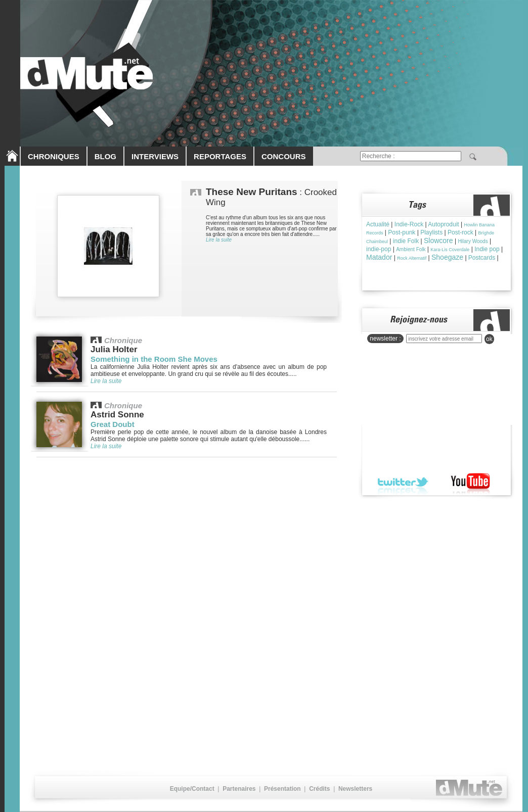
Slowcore (438, 241)
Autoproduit (443, 224)
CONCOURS (284, 156)
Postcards (482, 258)
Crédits (319, 789)
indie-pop (379, 249)
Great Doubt (113, 424)
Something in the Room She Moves (154, 359)
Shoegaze (447, 257)
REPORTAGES (220, 156)
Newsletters (355, 789)
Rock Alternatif (412, 258)
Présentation (282, 789)
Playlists (431, 232)
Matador (379, 257)
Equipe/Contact (192, 789)
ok (489, 339)
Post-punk (402, 232)
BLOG (105, 156)
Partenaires (239, 789)
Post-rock (460, 232)
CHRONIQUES (54, 156)
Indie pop (487, 249)
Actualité (378, 224)
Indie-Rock (409, 224)
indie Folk (406, 241)
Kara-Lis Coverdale (450, 250)
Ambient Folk (411, 249)
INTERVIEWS (155, 156)
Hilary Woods (473, 241)
